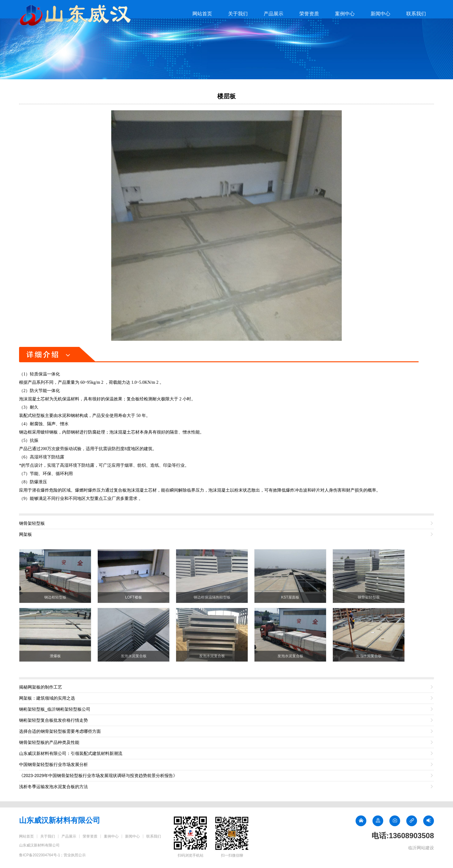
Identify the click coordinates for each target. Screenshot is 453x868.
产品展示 (274, 14)
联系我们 (416, 14)
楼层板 (226, 96)
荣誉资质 (309, 14)
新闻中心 (380, 14)
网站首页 (202, 14)
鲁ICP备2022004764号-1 (39, 855)
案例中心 (345, 14)
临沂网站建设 (421, 848)
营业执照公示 (75, 855)
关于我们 (238, 14)
